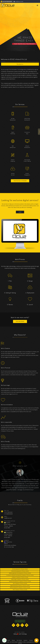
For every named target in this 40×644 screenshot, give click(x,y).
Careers (25, 640)
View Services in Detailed (20, 181)
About (9, 640)
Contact (31, 640)
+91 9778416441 (8, 512)
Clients (13, 640)
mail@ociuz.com (18, 2)
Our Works (19, 640)
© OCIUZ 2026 (20, 632)
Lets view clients (20, 325)
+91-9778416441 (6, 2)
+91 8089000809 (8, 514)
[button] (4, 640)
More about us (20, 64)
